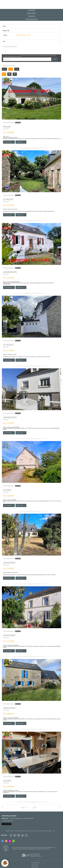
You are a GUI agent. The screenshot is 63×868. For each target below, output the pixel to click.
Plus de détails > (9, 142)
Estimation (32, 16)
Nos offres (32, 10)
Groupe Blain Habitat (9, 816)
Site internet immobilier (35, 855)
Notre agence (31, 13)
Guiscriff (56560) (4, 867)
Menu (59, 4)
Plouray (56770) (35, 866)
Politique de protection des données (22, 831)
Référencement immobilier (36, 856)
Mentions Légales (10, 831)
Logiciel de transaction (35, 854)
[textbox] (38, 35)
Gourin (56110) (35, 864)
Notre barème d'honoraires (46, 831)
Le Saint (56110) (35, 867)
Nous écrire (7, 824)
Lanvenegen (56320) (36, 863)
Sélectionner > (21, 142)
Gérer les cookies (35, 831)
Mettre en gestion (32, 19)
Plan (54, 831)
